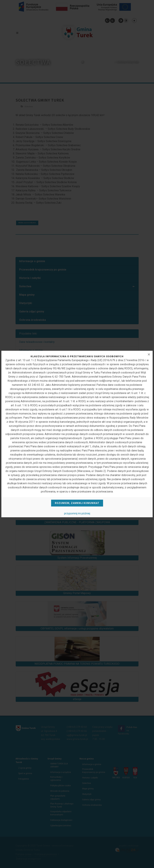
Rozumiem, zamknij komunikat (77, 503)
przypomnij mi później (77, 513)
